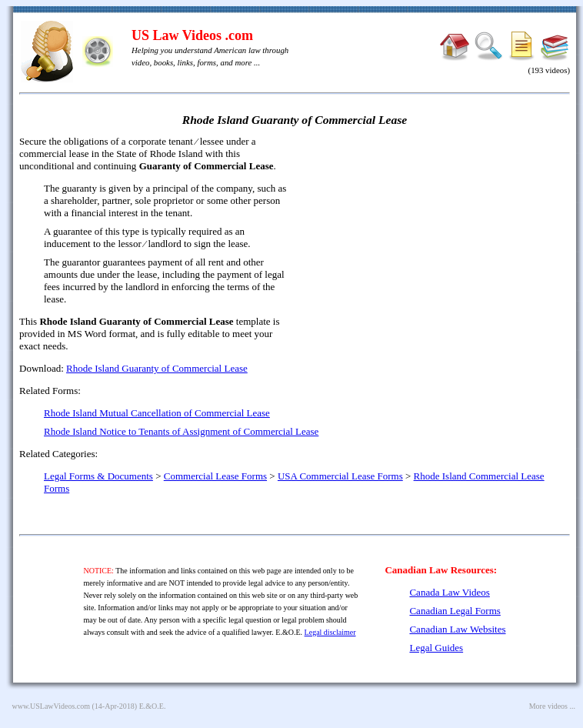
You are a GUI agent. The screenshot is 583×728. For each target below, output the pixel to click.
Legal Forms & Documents (98, 476)
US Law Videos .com (192, 35)
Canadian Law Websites (457, 629)
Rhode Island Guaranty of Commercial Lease (157, 368)
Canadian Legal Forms (455, 611)
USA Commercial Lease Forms (340, 476)
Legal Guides (436, 648)
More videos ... (552, 706)
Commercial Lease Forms (215, 476)
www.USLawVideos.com (52, 706)
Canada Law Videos (449, 592)
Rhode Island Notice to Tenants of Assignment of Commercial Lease (181, 431)
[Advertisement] (438, 246)
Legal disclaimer (330, 632)
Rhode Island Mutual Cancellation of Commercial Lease (157, 413)
